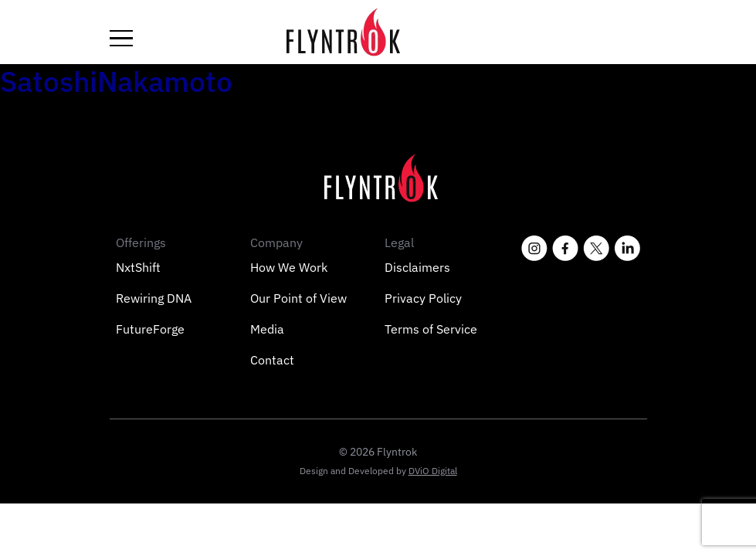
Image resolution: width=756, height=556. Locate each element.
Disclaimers (417, 267)
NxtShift (138, 267)
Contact (272, 360)
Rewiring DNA (154, 298)
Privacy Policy (423, 298)
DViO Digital (433, 471)
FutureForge (150, 329)
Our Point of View (298, 298)
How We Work (289, 267)
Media (267, 329)
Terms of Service (431, 329)
